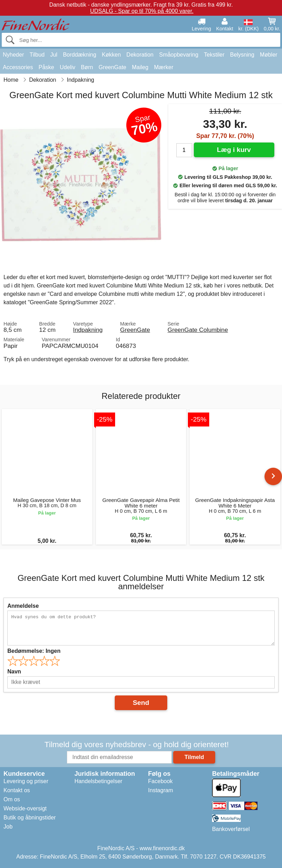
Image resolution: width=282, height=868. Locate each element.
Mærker (164, 67)
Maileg (140, 67)
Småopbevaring (179, 55)
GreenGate (112, 67)
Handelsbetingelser (98, 781)
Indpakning (88, 330)
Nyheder (13, 55)
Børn (87, 67)
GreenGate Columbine (198, 330)
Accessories (18, 67)
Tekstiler (214, 55)
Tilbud (37, 55)
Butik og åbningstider (30, 818)
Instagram (160, 790)
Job (8, 827)
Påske (46, 67)
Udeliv (68, 67)
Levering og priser (26, 781)
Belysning (242, 55)
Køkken (111, 55)
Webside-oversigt (25, 808)
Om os (12, 799)
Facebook (160, 781)
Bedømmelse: (34, 651)
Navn (14, 672)
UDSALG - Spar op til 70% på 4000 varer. (142, 11)
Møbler (269, 55)
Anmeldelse (23, 606)
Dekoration (140, 55)
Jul (54, 55)
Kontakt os (17, 790)
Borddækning (80, 55)
